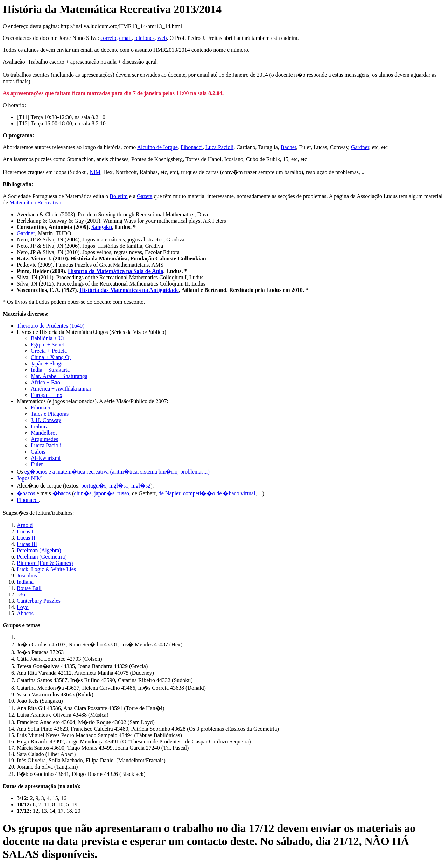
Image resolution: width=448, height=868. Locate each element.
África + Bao (45, 382)
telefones (145, 38)
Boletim (119, 196)
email (126, 38)
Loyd (23, 607)
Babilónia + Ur (48, 338)
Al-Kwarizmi (46, 458)
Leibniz (39, 426)
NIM (95, 172)
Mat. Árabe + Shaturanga (59, 376)
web (162, 38)
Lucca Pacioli (46, 445)
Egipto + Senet (47, 345)
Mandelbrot (44, 433)
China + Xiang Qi (51, 357)
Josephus (27, 576)
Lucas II (26, 538)
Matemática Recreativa (35, 202)
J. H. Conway (46, 420)
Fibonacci (192, 147)
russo (123, 493)
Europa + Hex (47, 395)
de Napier (169, 493)
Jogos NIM (29, 478)
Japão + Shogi (47, 363)
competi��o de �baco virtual (219, 493)
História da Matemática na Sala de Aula (116, 271)
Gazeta (145, 196)
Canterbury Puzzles (39, 601)
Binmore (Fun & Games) (45, 563)
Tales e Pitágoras (50, 414)
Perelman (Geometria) (42, 557)
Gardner (360, 147)
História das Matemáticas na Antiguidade (129, 290)
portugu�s (94, 486)
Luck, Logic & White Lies (46, 569)
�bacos (26, 493)
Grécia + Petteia (49, 351)
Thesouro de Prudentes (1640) (51, 326)
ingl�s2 (141, 486)
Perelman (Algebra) (39, 550)
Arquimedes (44, 439)
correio (108, 38)
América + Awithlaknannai (61, 389)
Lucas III (27, 544)
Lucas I (25, 531)
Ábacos (25, 613)
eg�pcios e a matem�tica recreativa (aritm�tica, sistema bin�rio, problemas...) (117, 472)
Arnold (25, 525)
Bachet (288, 147)
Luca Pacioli (219, 147)
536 (21, 594)
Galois (38, 452)
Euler (37, 464)
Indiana (25, 582)
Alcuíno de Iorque (157, 147)
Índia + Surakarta (50, 370)
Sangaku (102, 227)
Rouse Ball (29, 588)
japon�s (104, 493)
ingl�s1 (119, 486)
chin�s (83, 493)
